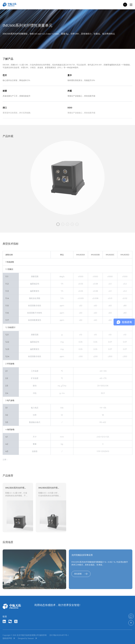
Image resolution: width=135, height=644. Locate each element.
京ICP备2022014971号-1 (59, 635)
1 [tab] (58, 227)
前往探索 (81, 576)
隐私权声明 (9, 638)
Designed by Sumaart (28, 638)
